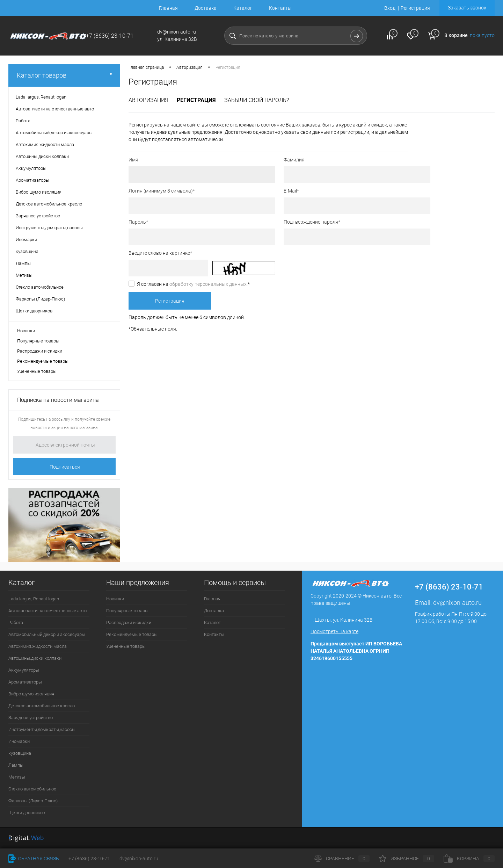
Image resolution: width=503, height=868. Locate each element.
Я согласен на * (193, 284)
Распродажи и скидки (40, 351)
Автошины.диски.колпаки (35, 658)
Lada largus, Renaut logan (34, 599)
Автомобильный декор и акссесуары (47, 634)
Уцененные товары (37, 371)
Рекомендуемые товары (43, 361)
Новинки (26, 331)
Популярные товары (38, 341)
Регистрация (415, 8)
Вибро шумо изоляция (31, 694)
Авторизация (148, 100)
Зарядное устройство (31, 718)
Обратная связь (34, 859)
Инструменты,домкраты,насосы (42, 729)
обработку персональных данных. (209, 284)
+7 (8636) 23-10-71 (89, 859)
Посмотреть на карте (334, 631)
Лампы (16, 765)
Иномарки (19, 741)
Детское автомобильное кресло (42, 706)
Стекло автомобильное (32, 789)
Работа (16, 623)
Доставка (206, 8)
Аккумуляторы (24, 670)
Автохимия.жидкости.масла (38, 646)
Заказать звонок (467, 8)
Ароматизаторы (25, 682)
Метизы (17, 777)
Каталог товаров (64, 75)
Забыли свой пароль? (257, 100)
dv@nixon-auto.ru (457, 603)
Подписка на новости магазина (58, 400)
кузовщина (20, 753)
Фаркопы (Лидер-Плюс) (33, 801)
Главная (168, 8)
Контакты (280, 8)
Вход (390, 8)
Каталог (243, 8)
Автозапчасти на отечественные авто (48, 611)
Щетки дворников (27, 813)
